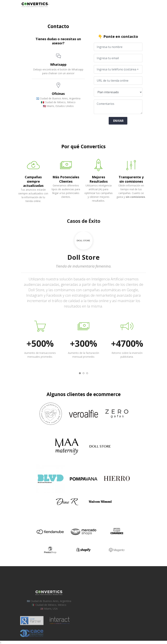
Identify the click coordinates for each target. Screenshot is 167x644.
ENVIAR (118, 120)
